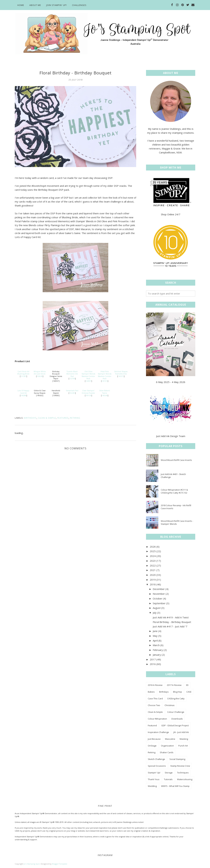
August (157, 608)
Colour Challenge (176, 712)
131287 (23, 376)
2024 (153, 556)
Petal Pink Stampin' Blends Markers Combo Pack (105, 375)
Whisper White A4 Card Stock (40, 373)
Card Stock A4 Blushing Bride (23, 373)
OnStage (152, 746)
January (157, 655)
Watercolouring (185, 779)
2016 (153, 664)
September (159, 603)
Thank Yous (154, 779)
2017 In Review (174, 685)
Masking (184, 739)
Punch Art (183, 746)
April (155, 641)
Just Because (154, 739)
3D (187, 685)
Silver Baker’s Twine (105, 392)
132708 (72, 379)
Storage (169, 773)
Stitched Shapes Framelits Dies (121, 373)
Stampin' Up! (154, 773)
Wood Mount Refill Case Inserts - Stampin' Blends (177, 522)
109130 (88, 395)
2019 (153, 580)
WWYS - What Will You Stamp (175, 786)
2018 (153, 584)
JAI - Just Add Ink (181, 732)
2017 (153, 659)
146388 (23, 395)
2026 (153, 547)
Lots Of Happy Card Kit (23, 392)
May (155, 636)
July (155, 613)
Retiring (75, 418)
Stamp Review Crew (180, 766)
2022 (153, 565)
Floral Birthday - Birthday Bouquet (172, 622)
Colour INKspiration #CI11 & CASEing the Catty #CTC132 (174, 491)
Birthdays (30, 418)
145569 (105, 395)
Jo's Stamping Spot (32, 864)
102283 (72, 393)
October (157, 598)
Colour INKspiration (157, 719)
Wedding (152, 786)
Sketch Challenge (156, 759)
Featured (63, 418)
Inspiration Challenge (158, 732)
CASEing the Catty (176, 699)
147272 (105, 381)
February (158, 650)
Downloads (177, 719)
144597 (88, 381)
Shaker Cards (167, 752)
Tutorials (168, 779)
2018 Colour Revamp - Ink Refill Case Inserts (176, 507)
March (156, 645)
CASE (189, 692)
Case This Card (155, 699)
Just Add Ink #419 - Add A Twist (171, 617)
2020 (153, 575)
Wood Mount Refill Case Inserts (176, 460)
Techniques (183, 773)
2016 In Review (155, 685)
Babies (151, 692)
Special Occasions (157, 766)
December (159, 589)
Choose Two (154, 705)
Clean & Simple (47, 418)
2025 (153, 551)
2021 (153, 570)
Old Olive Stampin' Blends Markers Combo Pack (88, 375)
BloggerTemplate (60, 864)
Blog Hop (178, 692)
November (159, 594)
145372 (121, 376)
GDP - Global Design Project (175, 725)
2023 (153, 561)
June (155, 631)
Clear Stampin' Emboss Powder (88, 392)
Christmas (170, 705)
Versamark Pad (72, 391)
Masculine (170, 739)
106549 (40, 376)
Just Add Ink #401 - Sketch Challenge (173, 476)
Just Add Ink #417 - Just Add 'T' (170, 626)
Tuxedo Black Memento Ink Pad (72, 374)
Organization (167, 746)
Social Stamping (177, 759)
